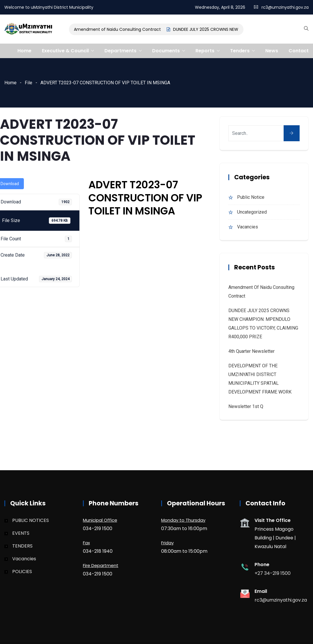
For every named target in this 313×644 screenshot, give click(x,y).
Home (24, 51)
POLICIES (22, 571)
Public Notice (251, 197)
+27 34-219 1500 (273, 573)
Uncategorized (252, 212)
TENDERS (22, 546)
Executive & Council (65, 51)
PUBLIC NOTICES (31, 520)
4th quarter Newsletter (251, 351)
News (272, 51)
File (29, 83)
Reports (205, 51)
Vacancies (248, 227)
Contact (299, 51)
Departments (120, 51)
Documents (166, 51)
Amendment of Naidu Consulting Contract (118, 29)
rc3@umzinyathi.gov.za (285, 7)
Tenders (240, 51)
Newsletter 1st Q (246, 406)
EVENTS (21, 533)
